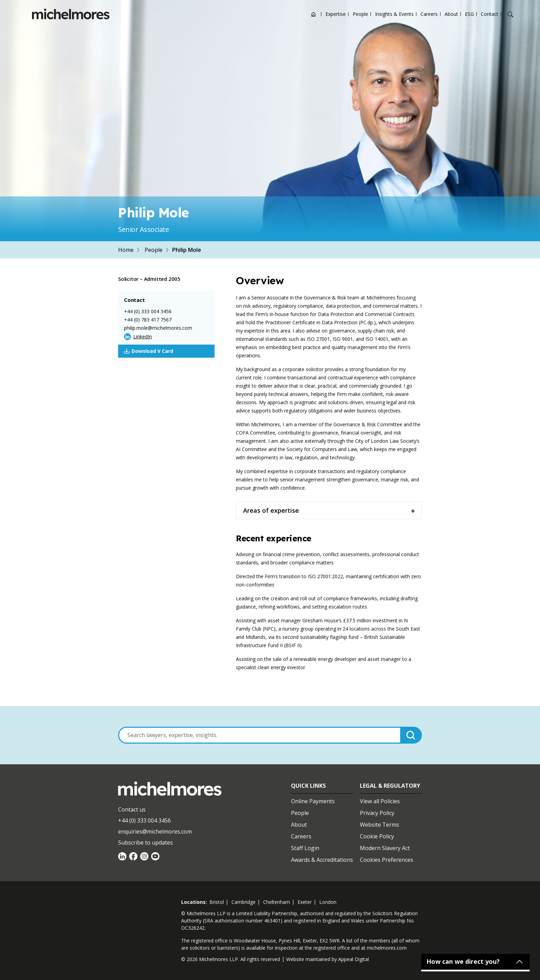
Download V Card (149, 351)
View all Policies (380, 801)
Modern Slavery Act (385, 848)
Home (126, 250)
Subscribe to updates (146, 843)
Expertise (336, 14)
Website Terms (380, 825)
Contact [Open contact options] (490, 14)
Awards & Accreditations (322, 860)
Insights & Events (394, 14)
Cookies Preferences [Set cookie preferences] (387, 860)
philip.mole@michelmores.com (158, 328)
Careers (429, 14)
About (451, 14)
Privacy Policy (377, 813)
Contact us (132, 809)
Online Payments (313, 801)
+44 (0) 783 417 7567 (148, 320)
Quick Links (308, 786)
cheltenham (277, 902)
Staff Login (305, 848)
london (328, 902)
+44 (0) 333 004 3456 (148, 311)
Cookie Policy (377, 836)
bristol (217, 902)
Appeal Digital (354, 959)
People (360, 14)
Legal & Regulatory (390, 786)
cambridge (243, 902)
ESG (469, 14)
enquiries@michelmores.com (155, 831)
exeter (305, 902)
